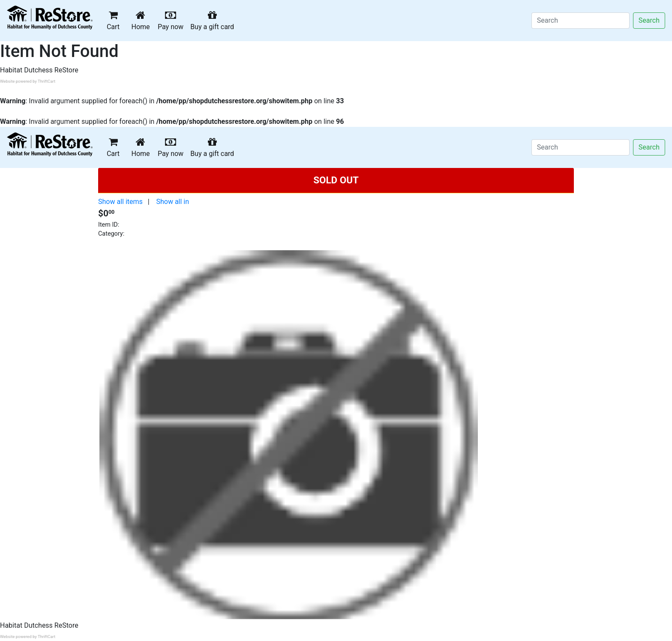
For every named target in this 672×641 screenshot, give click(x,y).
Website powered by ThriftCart (28, 81)
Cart (113, 20)
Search (649, 20)
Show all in (172, 202)
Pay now (172, 20)
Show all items (120, 202)
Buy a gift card (214, 20)
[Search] (580, 21)
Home (142, 20)
